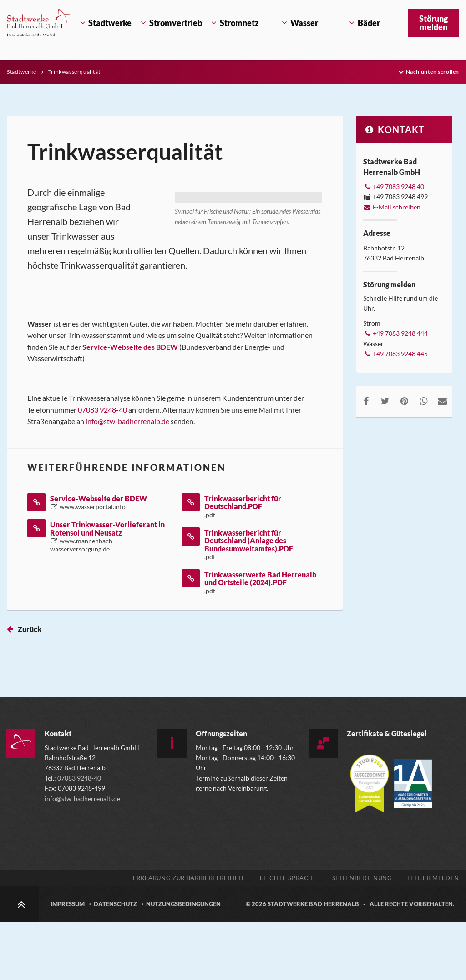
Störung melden (433, 23)
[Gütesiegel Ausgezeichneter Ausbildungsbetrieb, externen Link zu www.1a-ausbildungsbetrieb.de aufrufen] (413, 837)
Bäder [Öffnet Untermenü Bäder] (369, 23)
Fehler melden (433, 936)
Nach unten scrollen (429, 72)
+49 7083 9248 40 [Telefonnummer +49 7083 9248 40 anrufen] (394, 186)
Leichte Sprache (289, 936)
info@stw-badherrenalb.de (128, 479)
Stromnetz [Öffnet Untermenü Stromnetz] (239, 23)
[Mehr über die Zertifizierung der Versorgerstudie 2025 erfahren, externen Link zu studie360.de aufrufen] (370, 837)
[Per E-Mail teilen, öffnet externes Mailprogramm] (442, 401)
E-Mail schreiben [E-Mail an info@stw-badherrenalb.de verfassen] (392, 207)
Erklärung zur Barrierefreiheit (189, 936)
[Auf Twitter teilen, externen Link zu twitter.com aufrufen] (385, 401)
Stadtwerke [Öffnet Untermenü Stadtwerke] (110, 23)
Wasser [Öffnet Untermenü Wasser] (304, 23)
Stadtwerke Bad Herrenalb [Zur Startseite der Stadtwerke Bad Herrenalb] (313, 962)
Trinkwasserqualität (74, 72)
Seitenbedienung (362, 936)
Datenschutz (115, 962)
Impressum (68, 962)
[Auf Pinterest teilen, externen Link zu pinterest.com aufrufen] (405, 401)
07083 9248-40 (102, 468)
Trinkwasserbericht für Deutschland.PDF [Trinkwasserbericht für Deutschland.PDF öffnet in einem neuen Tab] (243, 565)
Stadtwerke (22, 72)
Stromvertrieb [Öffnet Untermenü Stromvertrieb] (175, 23)
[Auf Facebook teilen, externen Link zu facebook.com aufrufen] (366, 401)
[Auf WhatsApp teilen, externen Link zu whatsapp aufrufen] (423, 401)
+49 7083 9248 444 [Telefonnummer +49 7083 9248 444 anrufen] (395, 333)
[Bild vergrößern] (248, 267)
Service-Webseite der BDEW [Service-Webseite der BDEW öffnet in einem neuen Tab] (99, 561)
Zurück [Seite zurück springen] (30, 687)
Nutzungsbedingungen (183, 962)
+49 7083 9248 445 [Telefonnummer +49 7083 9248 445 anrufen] (395, 354)
